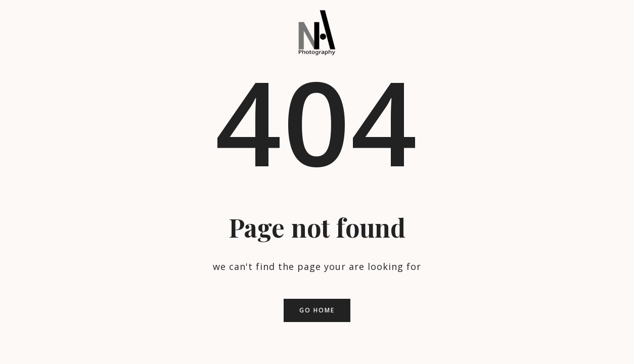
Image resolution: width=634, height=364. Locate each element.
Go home (317, 310)
